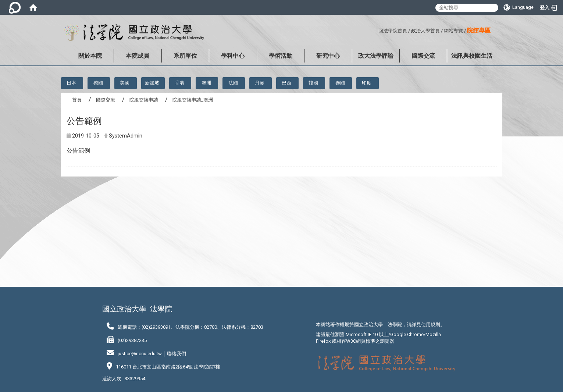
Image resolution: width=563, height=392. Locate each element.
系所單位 (185, 56)
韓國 (313, 83)
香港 (179, 83)
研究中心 (328, 56)
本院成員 (138, 56)
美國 (125, 83)
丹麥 (260, 83)
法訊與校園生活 (472, 56)
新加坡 (152, 83)
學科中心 (233, 56)
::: (376, 30)
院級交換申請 (144, 100)
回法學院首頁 (393, 31)
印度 (367, 83)
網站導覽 (453, 31)
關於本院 (90, 56)
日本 (71, 83)
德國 (98, 83)
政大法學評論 (376, 56)
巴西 (286, 83)
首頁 (77, 100)
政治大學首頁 (425, 31)
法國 (233, 83)
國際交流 (423, 56)
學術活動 (281, 56)
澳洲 (206, 83)
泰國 (340, 83)
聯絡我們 (177, 354)
